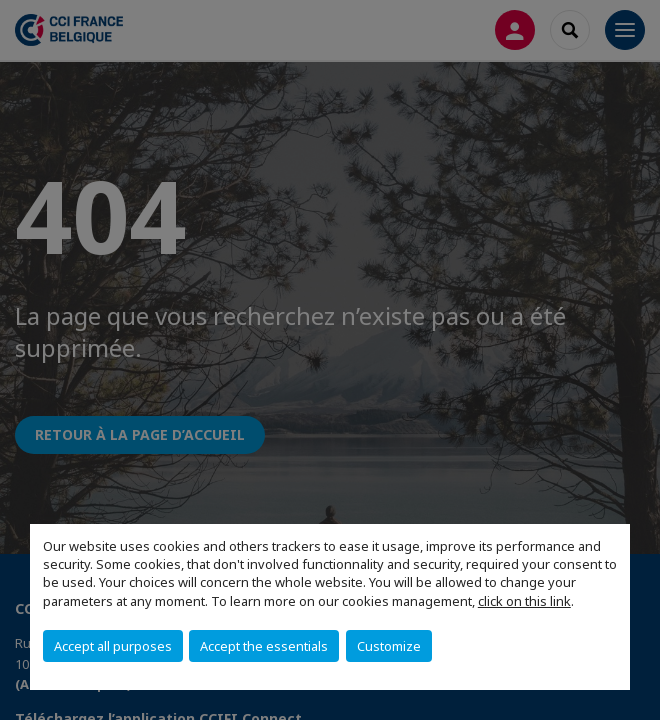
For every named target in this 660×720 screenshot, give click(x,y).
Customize (389, 646)
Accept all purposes (113, 646)
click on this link (524, 601)
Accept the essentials (264, 646)
